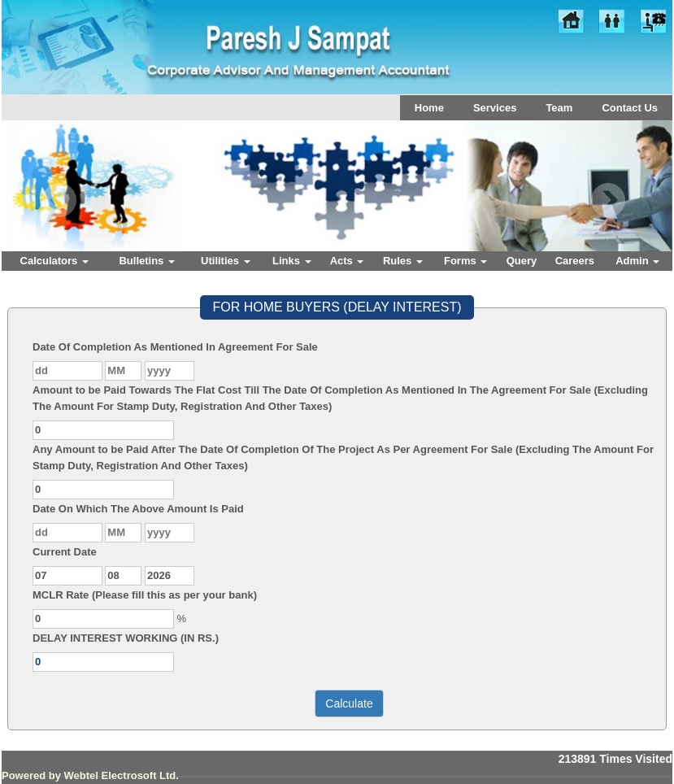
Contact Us (630, 108)
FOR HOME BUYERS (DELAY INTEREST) (337, 307)
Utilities (226, 261)
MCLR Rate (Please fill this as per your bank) (145, 595)
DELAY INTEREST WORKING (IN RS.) (126, 638)
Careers (575, 261)
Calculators (54, 261)
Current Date (65, 552)
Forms (465, 261)
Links (292, 261)
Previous (60, 200)
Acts (347, 261)
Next (608, 200)
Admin (637, 261)
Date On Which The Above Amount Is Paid (138, 509)
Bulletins (147, 261)
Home (429, 108)
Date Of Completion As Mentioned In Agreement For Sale (175, 347)
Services (495, 108)
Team (559, 108)
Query (522, 261)
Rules (403, 261)
